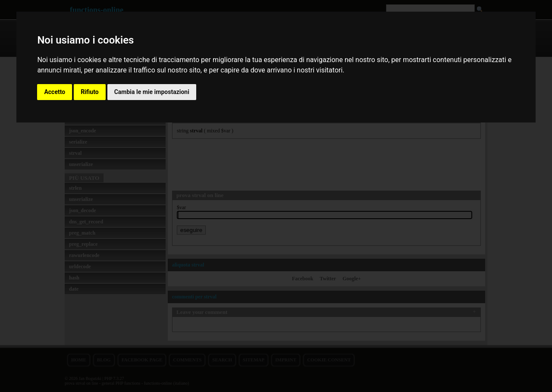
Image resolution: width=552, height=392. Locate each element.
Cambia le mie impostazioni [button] (152, 92)
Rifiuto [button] (90, 92)
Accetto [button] (55, 92)
